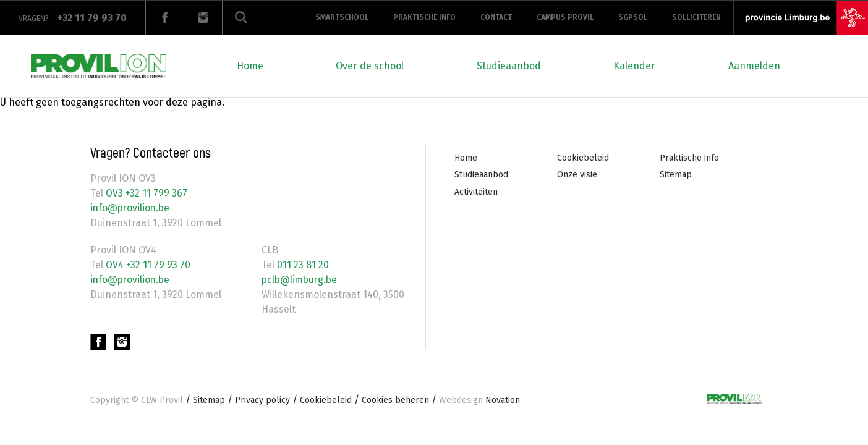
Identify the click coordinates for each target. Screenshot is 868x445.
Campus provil (565, 17)
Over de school (370, 66)
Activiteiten (476, 192)
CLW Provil (162, 400)
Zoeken (241, 18)
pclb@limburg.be (301, 280)
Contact (496, 17)
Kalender (634, 66)
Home (250, 66)
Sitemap (676, 175)
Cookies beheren (395, 400)
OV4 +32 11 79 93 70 (147, 265)
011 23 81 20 (302, 265)
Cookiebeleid (583, 158)
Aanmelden (754, 66)
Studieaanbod (509, 66)
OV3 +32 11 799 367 (145, 193)
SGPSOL (633, 17)
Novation (479, 400)
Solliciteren (696, 17)
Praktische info (424, 17)
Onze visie (577, 175)
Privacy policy (262, 400)
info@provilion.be (131, 208)
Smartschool (342, 17)
